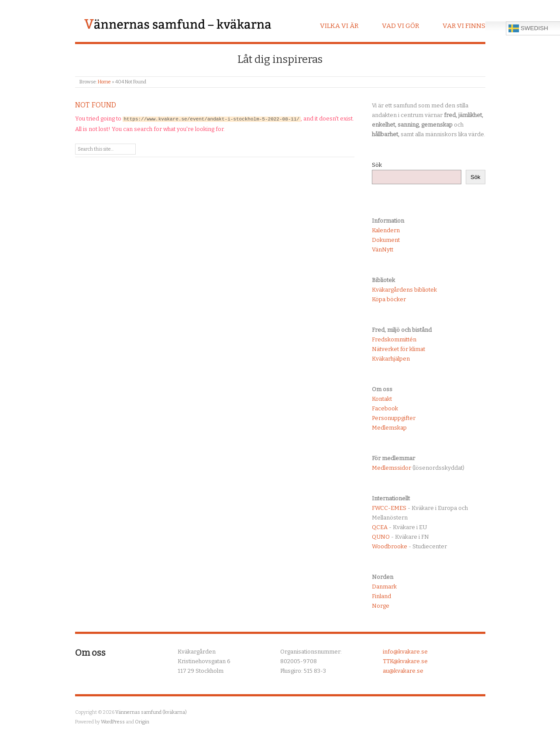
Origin (142, 722)
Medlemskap (389, 428)
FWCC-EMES (389, 508)
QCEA (380, 527)
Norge (381, 606)
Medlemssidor (392, 468)
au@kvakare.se (403, 671)
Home (104, 82)
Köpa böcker (389, 299)
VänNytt (383, 250)
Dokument (386, 240)
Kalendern (386, 230)
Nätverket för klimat (399, 349)
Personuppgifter (394, 418)
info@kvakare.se (405, 652)
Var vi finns (464, 26)
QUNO (381, 537)
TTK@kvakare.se (405, 661)
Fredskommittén (394, 339)
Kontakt (382, 399)
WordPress (113, 722)
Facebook (385, 408)
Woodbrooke (390, 546)
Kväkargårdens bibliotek (404, 290)
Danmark (384, 587)
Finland (381, 596)
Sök (377, 165)
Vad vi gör (400, 26)
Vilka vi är (339, 26)
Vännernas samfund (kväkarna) (151, 712)
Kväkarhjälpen (391, 359)
